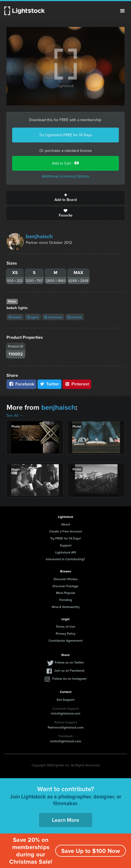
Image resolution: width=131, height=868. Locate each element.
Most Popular (66, 593)
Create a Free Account (66, 531)
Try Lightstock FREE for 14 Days (65, 135)
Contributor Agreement (65, 640)
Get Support (65, 700)
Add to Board (65, 198)
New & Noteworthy (66, 607)
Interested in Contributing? (65, 559)
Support (66, 545)
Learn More (66, 820)
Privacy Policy (66, 633)
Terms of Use (65, 626)
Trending (65, 600)
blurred (75, 317)
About (66, 524)
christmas (53, 317)
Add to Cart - (65, 163)
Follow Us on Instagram (69, 679)
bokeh (15, 317)
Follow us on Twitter (69, 662)
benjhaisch (39, 236)
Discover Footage (65, 586)
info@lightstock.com (66, 713)
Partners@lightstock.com (66, 727)
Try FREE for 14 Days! (65, 538)
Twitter (50, 384)
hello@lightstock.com (66, 741)
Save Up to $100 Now (91, 851)
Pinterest (77, 384)
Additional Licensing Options (66, 176)
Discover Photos (66, 579)
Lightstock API (66, 552)
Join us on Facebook (69, 670)
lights (33, 317)
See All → (15, 415)
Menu (122, 11)
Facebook (21, 384)
